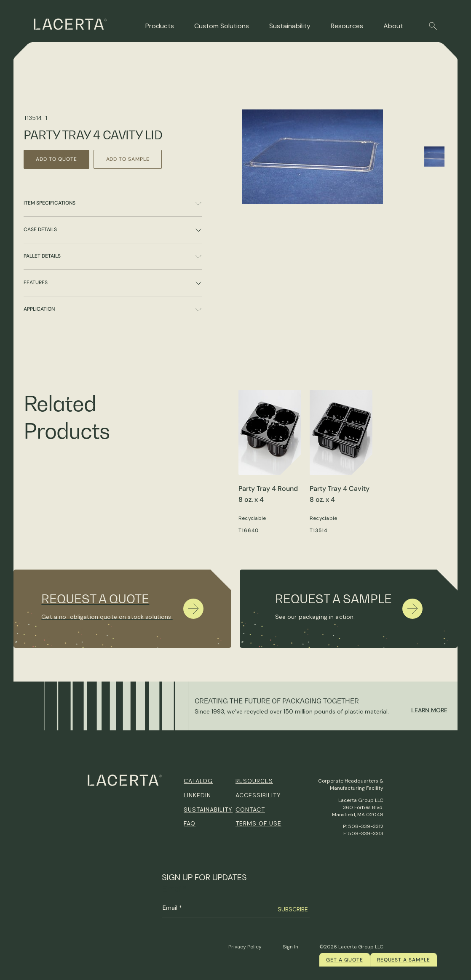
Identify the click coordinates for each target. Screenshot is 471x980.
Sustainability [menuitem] (208, 810)
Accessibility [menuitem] (258, 795)
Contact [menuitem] (250, 810)
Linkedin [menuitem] (197, 795)
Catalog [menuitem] (198, 781)
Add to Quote (57, 159)
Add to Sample (130, 159)
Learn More (429, 710)
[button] (433, 26)
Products (160, 26)
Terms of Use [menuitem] (258, 823)
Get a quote (345, 960)
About (393, 26)
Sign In (290, 947)
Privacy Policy (245, 947)
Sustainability (290, 26)
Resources (347, 26)
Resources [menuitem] (254, 781)
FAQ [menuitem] (190, 823)
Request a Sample (404, 960)
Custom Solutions (222, 26)
